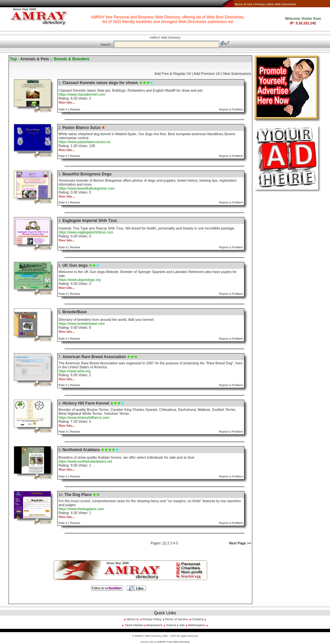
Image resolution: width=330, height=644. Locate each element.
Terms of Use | (244, 4)
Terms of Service (176, 619)
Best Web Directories (282, 4)
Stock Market (134, 625)
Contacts (198, 619)
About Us (132, 619)
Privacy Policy (152, 619)
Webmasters (196, 625)
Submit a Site (175, 625)
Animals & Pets (34, 59)
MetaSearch (154, 625)
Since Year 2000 (24, 9)
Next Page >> (240, 543)
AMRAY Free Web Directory (173, 642)
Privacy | (261, 4)
